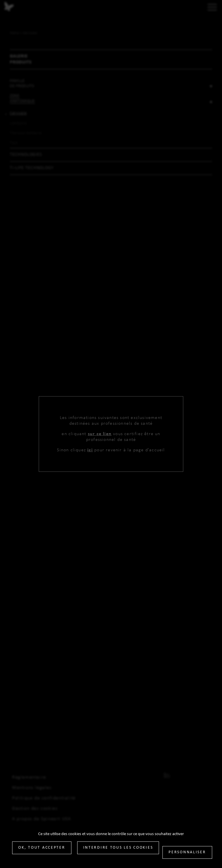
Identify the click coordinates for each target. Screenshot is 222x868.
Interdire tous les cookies (118, 848)
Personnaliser (187, 852)
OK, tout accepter (42, 848)
